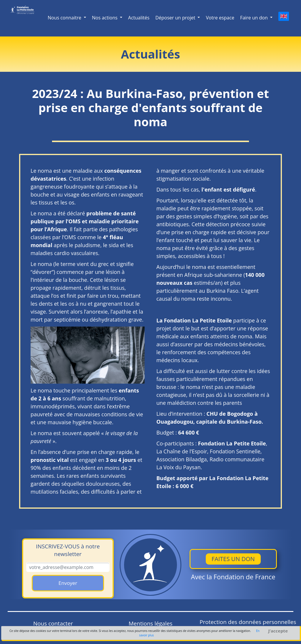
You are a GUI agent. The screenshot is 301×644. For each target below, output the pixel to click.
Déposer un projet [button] (176, 18)
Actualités (139, 18)
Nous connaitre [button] (65, 18)
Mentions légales (151, 623)
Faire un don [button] (255, 18)
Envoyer (68, 583)
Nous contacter (53, 623)
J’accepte (278, 631)
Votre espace (220, 18)
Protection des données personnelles (248, 622)
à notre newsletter (68, 550)
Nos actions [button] (105, 18)
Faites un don (233, 559)
